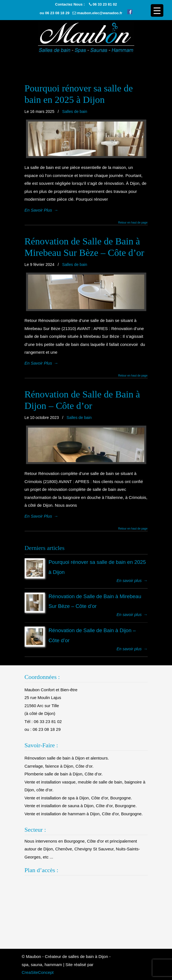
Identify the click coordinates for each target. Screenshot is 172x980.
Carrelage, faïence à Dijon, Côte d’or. (59, 766)
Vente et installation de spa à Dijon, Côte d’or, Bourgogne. (78, 798)
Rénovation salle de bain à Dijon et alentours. (67, 758)
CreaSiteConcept (38, 972)
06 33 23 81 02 (105, 4)
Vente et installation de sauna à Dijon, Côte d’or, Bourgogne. (81, 806)
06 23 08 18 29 (57, 13)
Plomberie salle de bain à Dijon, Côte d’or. (64, 774)
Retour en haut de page (133, 223)
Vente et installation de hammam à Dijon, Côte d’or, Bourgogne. (84, 814)
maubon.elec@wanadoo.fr (100, 13)
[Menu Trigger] (157, 10)
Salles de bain (75, 111)
